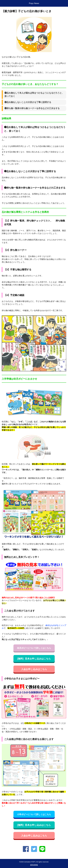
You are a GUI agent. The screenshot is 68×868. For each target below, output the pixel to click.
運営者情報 (34, 865)
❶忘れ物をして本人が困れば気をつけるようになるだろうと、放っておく (34, 95)
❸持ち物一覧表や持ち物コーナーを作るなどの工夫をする (32, 108)
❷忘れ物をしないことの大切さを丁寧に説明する (28, 102)
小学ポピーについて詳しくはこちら (34, 814)
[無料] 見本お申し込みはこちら (34, 659)
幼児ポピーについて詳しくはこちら (34, 648)
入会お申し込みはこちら (34, 669)
